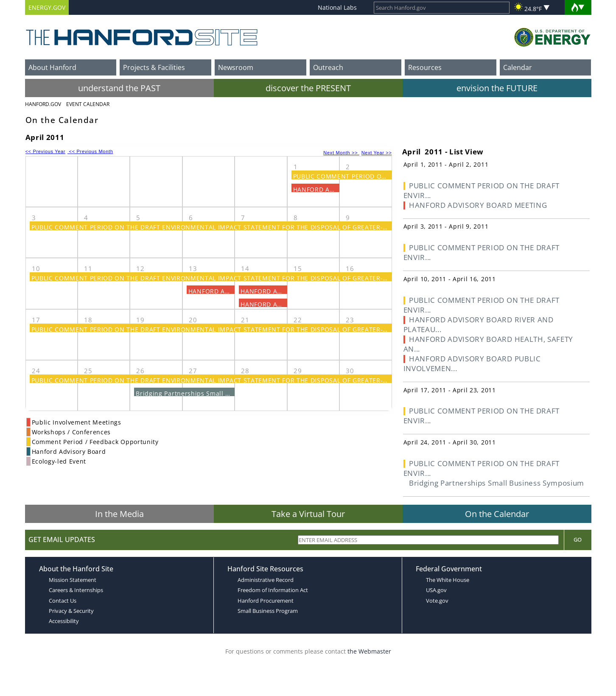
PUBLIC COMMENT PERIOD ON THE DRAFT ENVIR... (482, 190)
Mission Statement (73, 580)
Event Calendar (88, 104)
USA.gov (436, 590)
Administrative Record (266, 580)
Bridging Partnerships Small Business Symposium (213, 393)
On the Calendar (497, 514)
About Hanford (52, 67)
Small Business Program (268, 611)
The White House (448, 580)
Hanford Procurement (266, 601)
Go (578, 539)
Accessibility (64, 621)
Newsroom (236, 67)
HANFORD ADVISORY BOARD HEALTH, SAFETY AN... (489, 344)
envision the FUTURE (497, 88)
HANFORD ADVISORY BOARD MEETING (478, 205)
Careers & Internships (76, 590)
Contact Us (63, 601)
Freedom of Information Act (273, 590)
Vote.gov (437, 601)
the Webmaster (369, 651)
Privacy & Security (71, 611)
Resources (425, 67)
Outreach (328, 67)
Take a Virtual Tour (308, 514)
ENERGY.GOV (47, 7)
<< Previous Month (90, 151)
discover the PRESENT (308, 88)
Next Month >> (341, 153)
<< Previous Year (46, 151)
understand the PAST (119, 88)
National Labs (337, 7)
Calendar (518, 67)
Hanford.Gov (43, 104)
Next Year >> (377, 153)
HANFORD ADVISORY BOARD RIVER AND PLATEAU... (479, 324)
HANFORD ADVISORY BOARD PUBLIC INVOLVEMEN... (472, 363)
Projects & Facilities (154, 67)
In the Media (119, 514)
